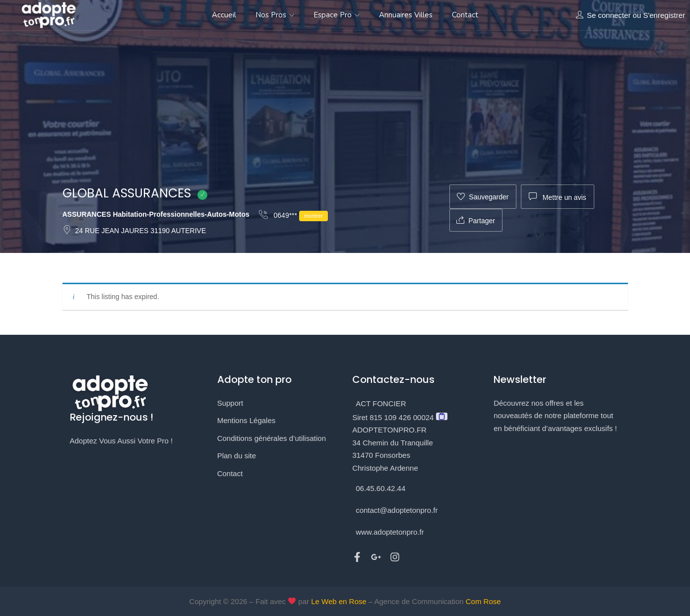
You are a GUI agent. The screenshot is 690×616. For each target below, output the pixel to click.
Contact (465, 15)
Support (230, 403)
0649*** (293, 216)
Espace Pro (337, 15)
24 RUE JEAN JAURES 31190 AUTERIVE (134, 231)
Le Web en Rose (339, 601)
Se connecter (609, 15)
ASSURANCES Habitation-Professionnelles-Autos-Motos (156, 214)
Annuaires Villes (406, 15)
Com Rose (483, 601)
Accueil (224, 15)
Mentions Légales (247, 420)
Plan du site (237, 456)
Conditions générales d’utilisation (272, 438)
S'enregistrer (664, 15)
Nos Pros (275, 15)
